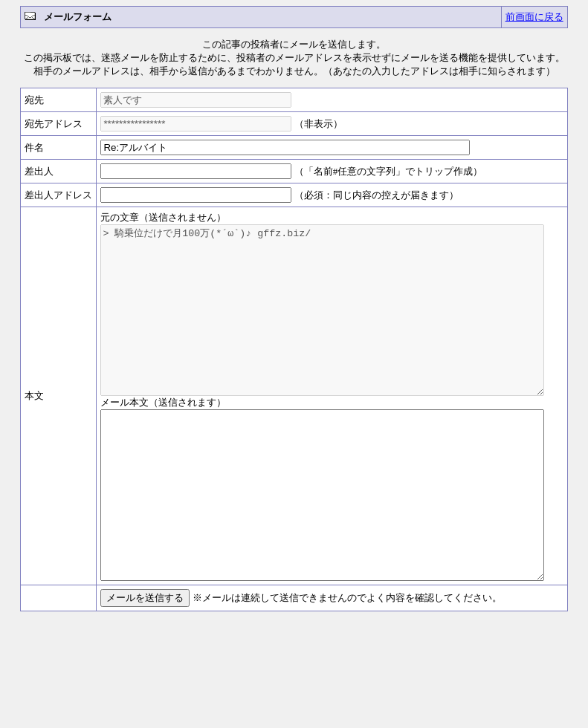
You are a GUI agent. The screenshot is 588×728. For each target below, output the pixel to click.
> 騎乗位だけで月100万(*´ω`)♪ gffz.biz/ (335, 327)
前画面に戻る (534, 17)
